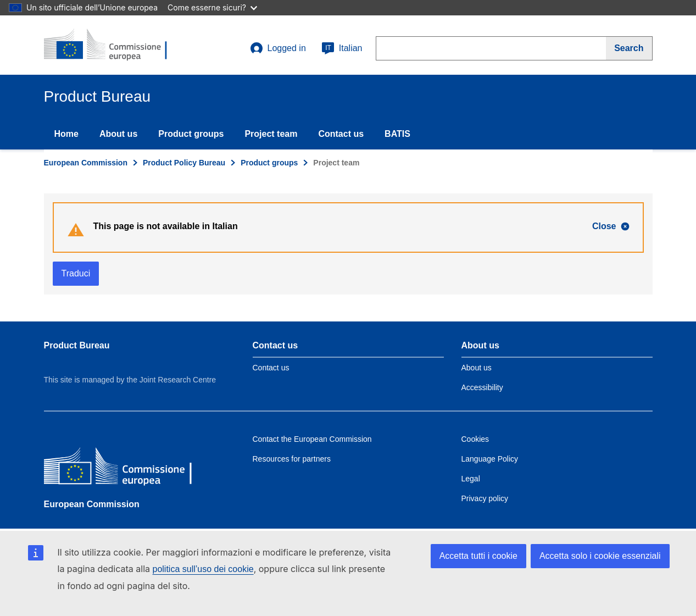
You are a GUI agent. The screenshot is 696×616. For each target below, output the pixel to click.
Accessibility (482, 387)
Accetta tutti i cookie (478, 556)
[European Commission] (124, 468)
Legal (471, 479)
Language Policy (490, 459)
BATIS (397, 134)
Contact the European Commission (312, 439)
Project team (271, 134)
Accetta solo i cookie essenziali (600, 556)
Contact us (341, 134)
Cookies (475, 439)
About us (118, 134)
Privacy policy (485, 498)
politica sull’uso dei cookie (203, 569)
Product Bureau (77, 345)
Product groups (191, 134)
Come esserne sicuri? (212, 7)
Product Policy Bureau (184, 163)
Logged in (278, 48)
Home (66, 134)
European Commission (86, 163)
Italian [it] (342, 48)
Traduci (76, 273)
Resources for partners (292, 459)
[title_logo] (110, 45)
